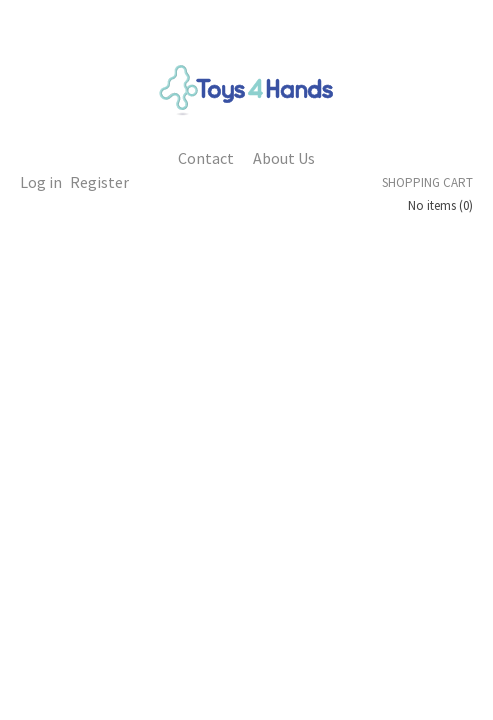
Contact (206, 158)
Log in (41, 182)
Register (99, 182)
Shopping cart (427, 182)
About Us (284, 158)
